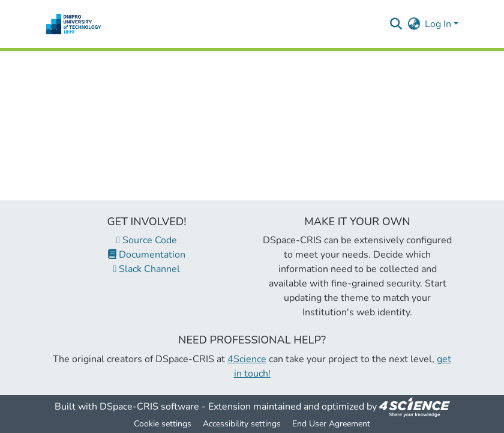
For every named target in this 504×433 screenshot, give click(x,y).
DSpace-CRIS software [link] (149, 407)
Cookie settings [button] (163, 424)
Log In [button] (439, 24)
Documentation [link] (147, 255)
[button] (73, 24)
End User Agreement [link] (331, 424)
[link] (415, 407)
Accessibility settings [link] (242, 424)
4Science (247, 359)
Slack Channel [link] (147, 269)
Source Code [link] (147, 240)
